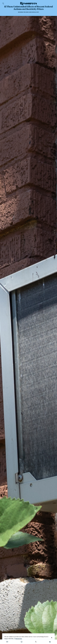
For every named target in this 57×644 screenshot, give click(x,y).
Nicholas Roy (35, 12)
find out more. (19, 639)
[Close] (52, 638)
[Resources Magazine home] (29, 4)
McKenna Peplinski (23, 12)
